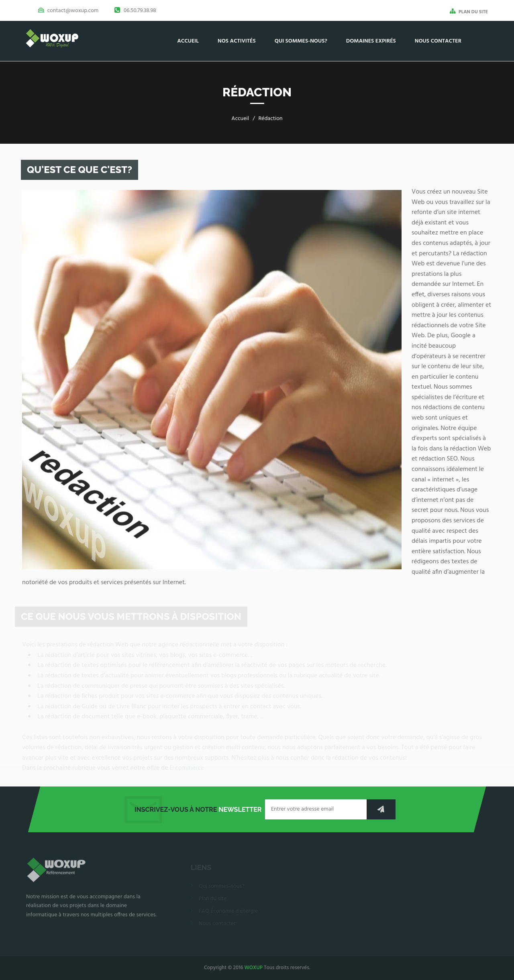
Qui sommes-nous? (301, 41)
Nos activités (237, 41)
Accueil (188, 41)
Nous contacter (438, 41)
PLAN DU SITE (469, 12)
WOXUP (254, 968)
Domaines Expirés (371, 41)
